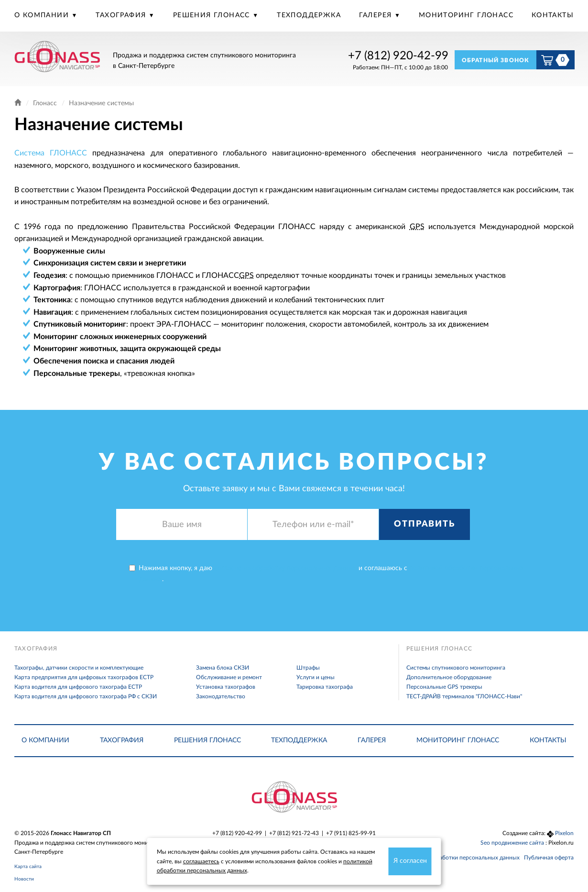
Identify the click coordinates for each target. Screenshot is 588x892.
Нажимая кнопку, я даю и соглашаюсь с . (327, 573)
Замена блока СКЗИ (223, 668)
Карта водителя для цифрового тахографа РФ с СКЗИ (86, 696)
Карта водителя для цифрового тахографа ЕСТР (78, 687)
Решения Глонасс (213, 15)
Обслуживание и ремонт (229, 677)
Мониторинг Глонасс (466, 15)
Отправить (424, 524)
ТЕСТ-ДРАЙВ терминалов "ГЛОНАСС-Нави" (464, 696)
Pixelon (564, 833)
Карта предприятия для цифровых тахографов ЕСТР (84, 677)
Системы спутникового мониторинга (456, 668)
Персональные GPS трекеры (444, 687)
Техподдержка (309, 15)
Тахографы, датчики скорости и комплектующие (79, 668)
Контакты (553, 15)
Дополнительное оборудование (449, 677)
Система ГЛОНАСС (51, 153)
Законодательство (221, 696)
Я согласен (410, 861)
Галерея (377, 15)
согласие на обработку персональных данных (285, 568)
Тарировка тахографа (325, 687)
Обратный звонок (496, 60)
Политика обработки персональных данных (461, 858)
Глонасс (45, 103)
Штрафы (308, 668)
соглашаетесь (201, 861)
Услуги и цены (316, 677)
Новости (24, 879)
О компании (43, 15)
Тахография (122, 15)
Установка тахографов (226, 687)
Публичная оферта (549, 858)
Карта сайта (28, 867)
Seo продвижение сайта (513, 843)
